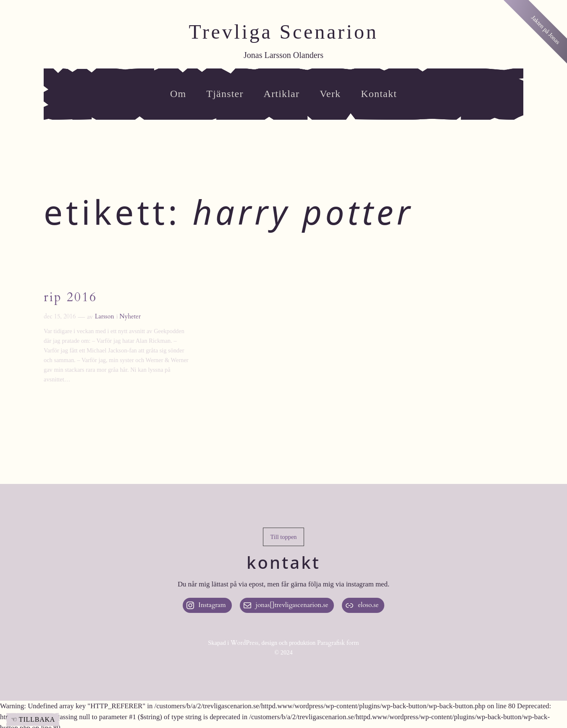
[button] (283, 537)
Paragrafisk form (338, 643)
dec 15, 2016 (60, 317)
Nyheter (130, 317)
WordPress (245, 643)
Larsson (105, 317)
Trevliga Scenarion (283, 32)
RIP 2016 (70, 298)
